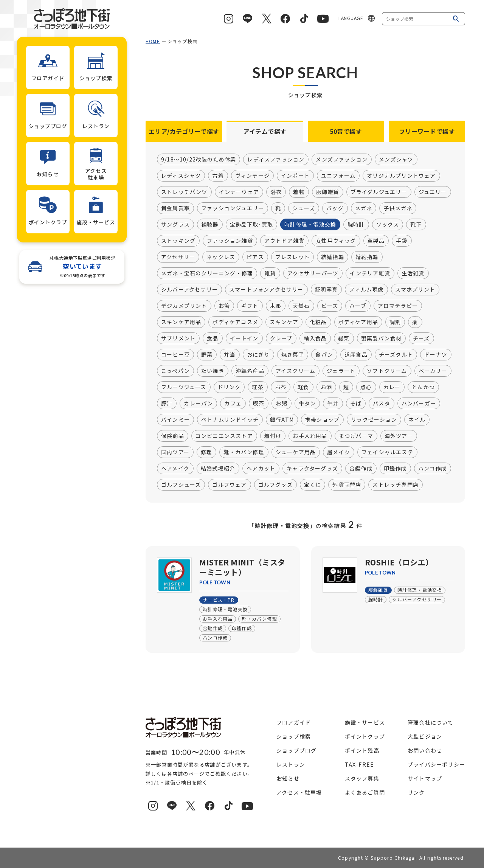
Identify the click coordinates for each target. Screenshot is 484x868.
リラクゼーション (374, 420)
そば (356, 404)
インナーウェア (239, 192)
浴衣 (276, 192)
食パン (324, 355)
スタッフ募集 (362, 778)
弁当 (230, 355)
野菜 (207, 355)
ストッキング (178, 241)
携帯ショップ (322, 420)
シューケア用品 (296, 452)
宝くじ (313, 485)
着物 (299, 192)
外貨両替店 (347, 485)
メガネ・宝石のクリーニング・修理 (207, 273)
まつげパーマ (356, 436)
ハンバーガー (419, 404)
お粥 (281, 404)
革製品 (376, 241)
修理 (206, 452)
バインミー (175, 420)
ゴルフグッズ (275, 485)
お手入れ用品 (310, 436)
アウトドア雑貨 (284, 241)
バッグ (335, 208)
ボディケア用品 (358, 322)
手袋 (402, 241)
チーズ (421, 339)
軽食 (303, 387)
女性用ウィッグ (336, 241)
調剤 (395, 322)
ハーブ (358, 306)
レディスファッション (276, 160)
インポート (295, 176)
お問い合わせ (425, 750)
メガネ (364, 208)
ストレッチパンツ (184, 192)
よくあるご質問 (365, 792)
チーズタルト (396, 355)
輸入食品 (315, 339)
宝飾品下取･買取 (252, 225)
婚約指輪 (367, 257)
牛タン (307, 404)
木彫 (276, 306)
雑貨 (270, 273)
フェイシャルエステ (387, 452)
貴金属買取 (175, 208)
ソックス (388, 225)
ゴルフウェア (229, 485)
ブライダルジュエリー (379, 192)
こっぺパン (175, 371)
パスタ (382, 404)
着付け (273, 436)
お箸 (224, 306)
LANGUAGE (351, 18)
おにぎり (258, 355)
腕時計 (356, 225)
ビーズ (330, 306)
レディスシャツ (181, 176)
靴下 (416, 225)
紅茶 (258, 387)
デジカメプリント (184, 306)
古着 (218, 176)
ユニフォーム (338, 176)
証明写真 (327, 290)
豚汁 (167, 404)
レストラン (291, 764)
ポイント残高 (362, 750)
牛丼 (333, 404)
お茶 (281, 387)
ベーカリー (433, 371)
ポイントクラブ (365, 736)
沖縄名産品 (250, 371)
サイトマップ (425, 778)
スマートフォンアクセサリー (266, 290)
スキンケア (284, 322)
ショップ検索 (294, 736)
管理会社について (431, 722)
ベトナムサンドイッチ (230, 420)
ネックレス (221, 257)
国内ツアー (175, 452)
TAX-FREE (360, 764)
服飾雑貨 (328, 192)
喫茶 (259, 404)
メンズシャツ (396, 160)
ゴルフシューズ (181, 485)
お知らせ (288, 778)
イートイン (244, 339)
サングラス (175, 225)
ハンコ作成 (433, 469)
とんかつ (423, 387)
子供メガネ (398, 208)
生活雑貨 (413, 273)
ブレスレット (292, 257)
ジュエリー (433, 192)
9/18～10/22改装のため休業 (199, 160)
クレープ (281, 339)
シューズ (304, 208)
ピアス (255, 257)
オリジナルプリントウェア (401, 176)
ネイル (417, 420)
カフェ (233, 404)
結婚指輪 (333, 257)
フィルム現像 (366, 290)
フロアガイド (294, 722)
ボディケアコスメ (235, 322)
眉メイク (339, 452)
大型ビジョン (425, 736)
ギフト (250, 306)
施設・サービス (365, 722)
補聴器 (210, 225)
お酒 (326, 387)
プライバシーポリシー (436, 764)
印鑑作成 (395, 469)
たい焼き (213, 371)
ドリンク (229, 387)
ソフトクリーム (387, 371)
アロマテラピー (398, 306)
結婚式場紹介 (218, 469)
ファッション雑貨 (230, 241)
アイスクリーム (296, 371)
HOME (153, 41)
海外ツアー (399, 436)
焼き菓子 (293, 355)
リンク (416, 792)
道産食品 (356, 355)
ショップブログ (296, 750)
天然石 (301, 306)
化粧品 (318, 322)
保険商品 (173, 436)
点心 (366, 387)
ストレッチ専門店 (396, 485)
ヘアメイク (175, 469)
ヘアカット (261, 469)
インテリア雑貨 (370, 273)
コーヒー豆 (175, 355)
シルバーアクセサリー (189, 290)
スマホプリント (415, 290)
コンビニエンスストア (224, 436)
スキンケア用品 (181, 322)
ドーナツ (436, 355)
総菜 (344, 339)
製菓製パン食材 (381, 339)
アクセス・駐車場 (299, 792)
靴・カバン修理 (244, 452)
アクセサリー (178, 257)
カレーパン (198, 404)
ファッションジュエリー (233, 208)
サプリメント (178, 339)
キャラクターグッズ (312, 469)
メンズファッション (342, 160)
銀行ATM (282, 420)
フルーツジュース (184, 387)
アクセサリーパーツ (313, 273)
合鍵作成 (361, 469)
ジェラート (341, 371)
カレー (392, 387)
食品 (213, 339)
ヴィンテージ (252, 176)
